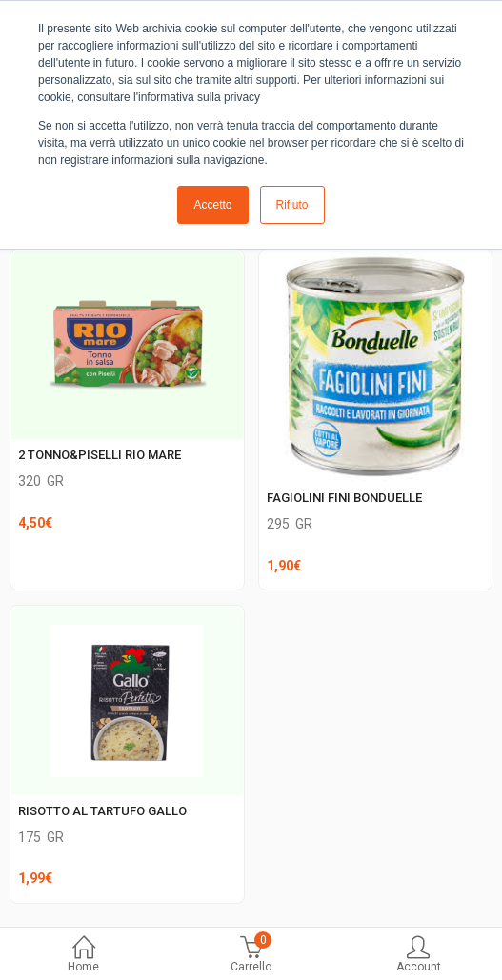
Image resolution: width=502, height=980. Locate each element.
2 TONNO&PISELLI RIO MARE (100, 455)
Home (84, 956)
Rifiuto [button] (292, 205)
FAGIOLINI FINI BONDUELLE (344, 498)
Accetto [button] (212, 205)
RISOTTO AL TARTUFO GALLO (102, 811)
